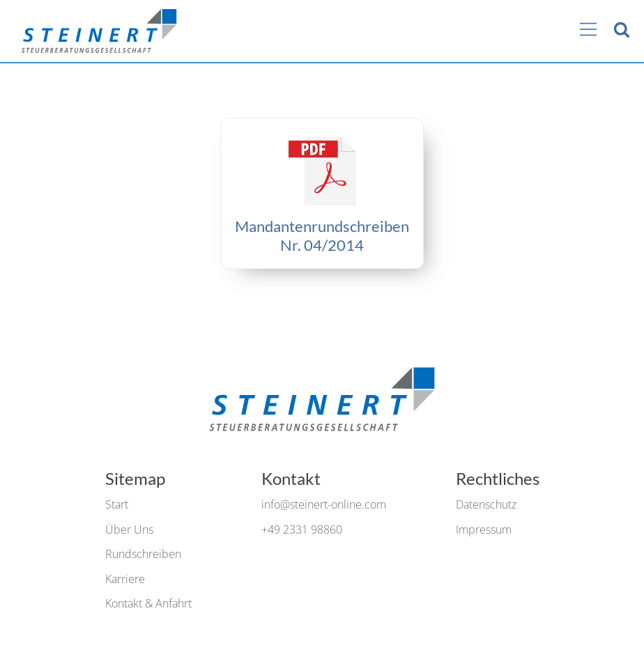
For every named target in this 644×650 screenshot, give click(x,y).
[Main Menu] (588, 31)
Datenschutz (486, 504)
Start (117, 504)
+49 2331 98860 (302, 529)
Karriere (125, 579)
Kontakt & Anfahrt (148, 603)
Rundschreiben (143, 554)
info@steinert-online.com (324, 504)
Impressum (484, 529)
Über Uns (129, 529)
